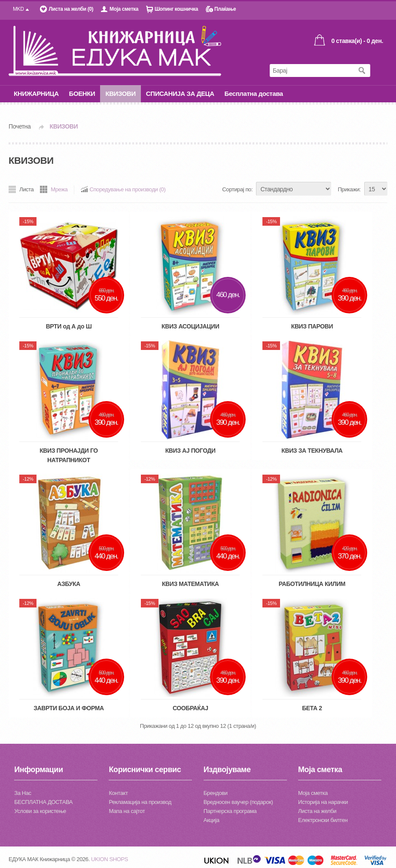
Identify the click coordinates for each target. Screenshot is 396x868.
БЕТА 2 (312, 708)
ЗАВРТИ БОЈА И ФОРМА (69, 708)
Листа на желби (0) (71, 9)
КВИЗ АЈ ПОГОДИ (190, 451)
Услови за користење (40, 811)
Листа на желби (317, 811)
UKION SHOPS (110, 859)
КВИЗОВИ (120, 94)
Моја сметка (124, 9)
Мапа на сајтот (127, 811)
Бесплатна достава (254, 94)
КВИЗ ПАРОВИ (312, 326)
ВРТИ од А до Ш (69, 326)
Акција (212, 820)
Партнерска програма (230, 811)
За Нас (23, 793)
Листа (26, 189)
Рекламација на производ (140, 802)
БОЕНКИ (82, 94)
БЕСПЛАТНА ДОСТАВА (43, 802)
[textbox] (311, 71)
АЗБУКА (69, 584)
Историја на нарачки (323, 802)
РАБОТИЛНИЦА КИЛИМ (312, 584)
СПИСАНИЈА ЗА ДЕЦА (180, 94)
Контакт (118, 793)
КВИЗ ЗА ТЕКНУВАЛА (312, 451)
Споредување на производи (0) (127, 189)
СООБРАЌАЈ (190, 708)
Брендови (216, 793)
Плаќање (225, 9)
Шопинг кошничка (176, 9)
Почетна (20, 126)
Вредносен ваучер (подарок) (238, 802)
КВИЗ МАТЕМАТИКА (190, 584)
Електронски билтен (323, 820)
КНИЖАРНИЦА (36, 94)
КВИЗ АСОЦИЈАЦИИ (190, 326)
